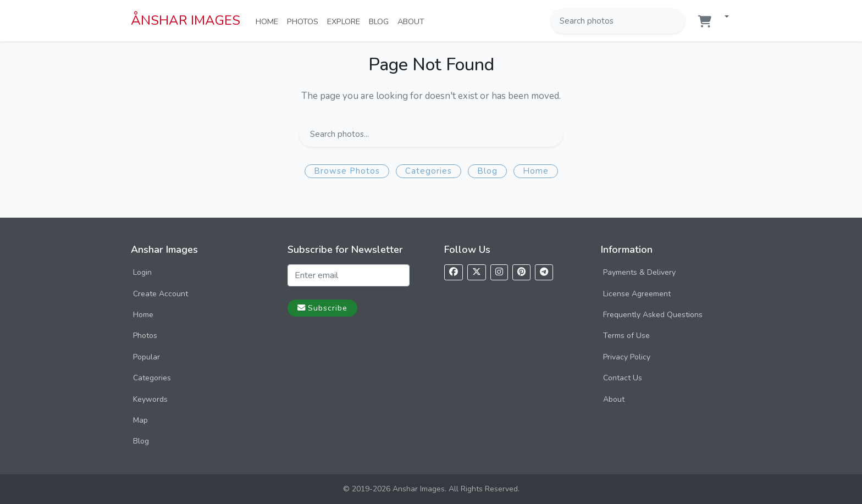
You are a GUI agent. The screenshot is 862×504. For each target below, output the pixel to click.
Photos (305, 21)
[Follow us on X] (477, 272)
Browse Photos (347, 171)
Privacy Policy (627, 357)
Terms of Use (626, 336)
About (413, 21)
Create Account (161, 294)
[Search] (676, 21)
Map (140, 420)
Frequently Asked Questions (653, 315)
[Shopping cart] (705, 22)
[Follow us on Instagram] (499, 272)
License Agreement (637, 294)
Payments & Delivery (639, 272)
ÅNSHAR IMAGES (186, 20)
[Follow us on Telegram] (544, 272)
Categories (429, 171)
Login (142, 272)
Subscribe (322, 308)
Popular (147, 357)
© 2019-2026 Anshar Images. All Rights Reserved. (431, 489)
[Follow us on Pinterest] (521, 272)
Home (269, 21)
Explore (346, 21)
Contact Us (623, 378)
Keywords (150, 399)
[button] (722, 17)
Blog (381, 21)
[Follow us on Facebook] (454, 272)
